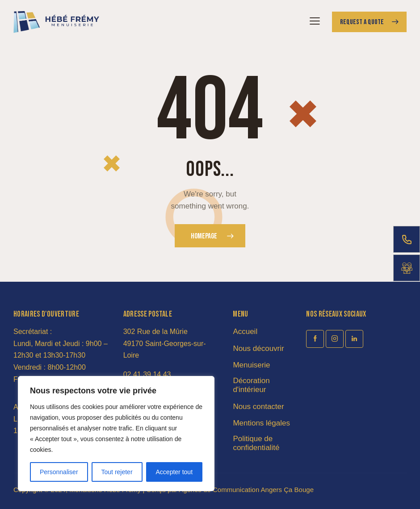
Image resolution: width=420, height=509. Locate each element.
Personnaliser (59, 472)
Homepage (204, 236)
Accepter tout (174, 472)
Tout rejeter (117, 472)
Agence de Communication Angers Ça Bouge (246, 490)
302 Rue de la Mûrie (155, 332)
